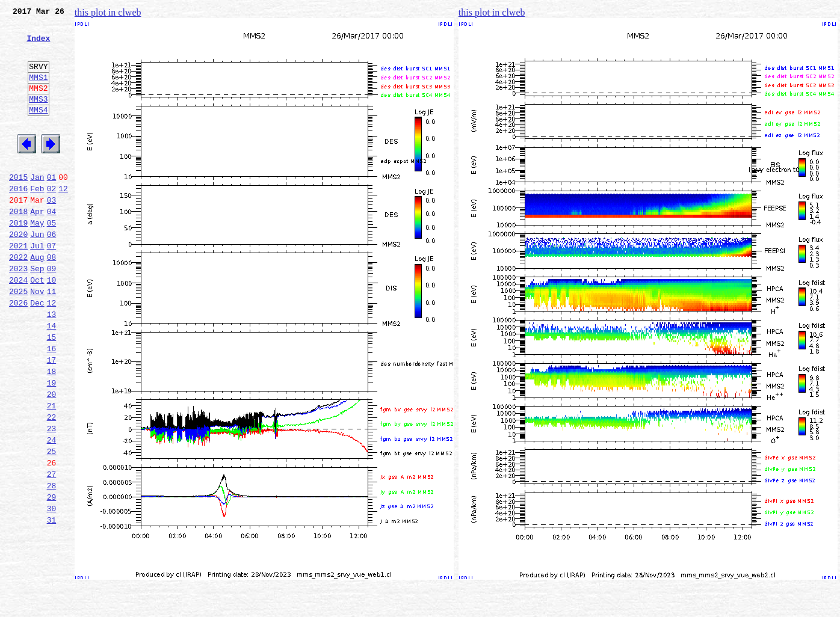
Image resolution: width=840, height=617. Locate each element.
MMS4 (38, 129)
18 (52, 431)
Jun (37, 272)
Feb (37, 219)
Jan (37, 206)
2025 (18, 338)
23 (52, 497)
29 (52, 576)
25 (52, 523)
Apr (37, 245)
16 (52, 404)
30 (52, 589)
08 (52, 298)
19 (52, 444)
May (37, 259)
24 (52, 510)
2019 (18, 259)
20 (52, 457)
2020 (18, 272)
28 (52, 563)
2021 (18, 285)
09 (52, 312)
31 (52, 603)
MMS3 (38, 117)
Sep (37, 312)
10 (52, 325)
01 (52, 206)
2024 (18, 325)
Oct (37, 325)
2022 (18, 298)
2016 (18, 219)
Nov (37, 338)
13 (52, 364)
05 (52, 259)
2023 (18, 312)
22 (52, 483)
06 (52, 272)
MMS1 (38, 91)
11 (52, 338)
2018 (18, 245)
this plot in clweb (108, 12)
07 (52, 285)
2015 (18, 206)
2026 (18, 351)
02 (52, 219)
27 (52, 550)
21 (52, 470)
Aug (37, 298)
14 (52, 378)
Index (38, 45)
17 (52, 417)
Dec (37, 351)
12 (63, 219)
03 (52, 232)
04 (52, 245)
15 (52, 391)
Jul (37, 285)
